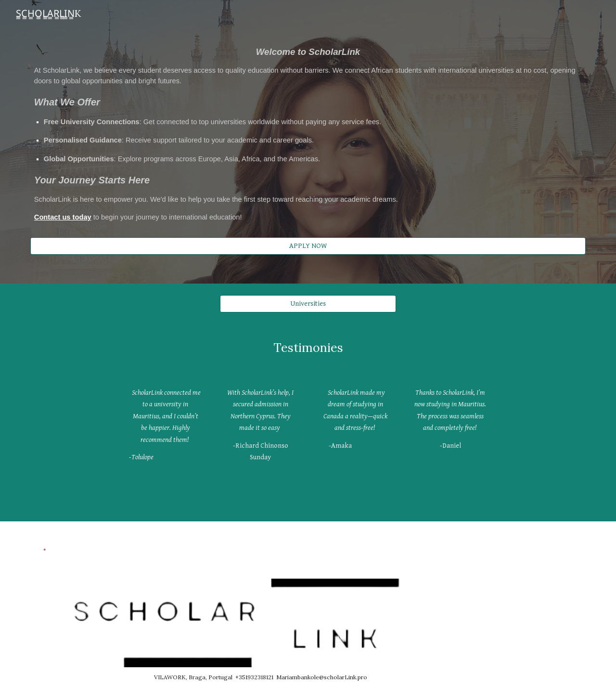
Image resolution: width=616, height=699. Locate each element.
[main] (308, 133)
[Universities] (308, 303)
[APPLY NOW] (308, 246)
